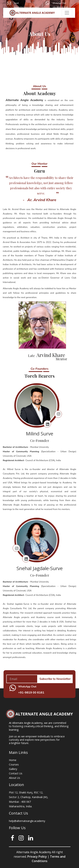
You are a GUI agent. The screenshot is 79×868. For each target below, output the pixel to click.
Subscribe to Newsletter (55, 679)
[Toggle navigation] (67, 13)
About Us (14, 778)
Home (13, 760)
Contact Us (16, 773)
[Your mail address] (22, 679)
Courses (14, 764)
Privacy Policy (37, 857)
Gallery (13, 769)
